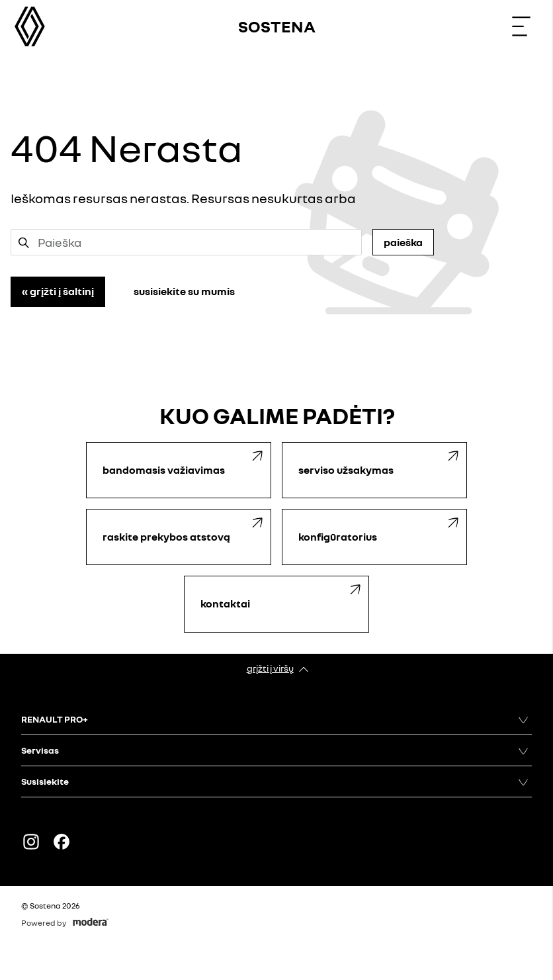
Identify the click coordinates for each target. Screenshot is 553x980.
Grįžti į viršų (270, 668)
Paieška (403, 242)
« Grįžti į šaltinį (58, 291)
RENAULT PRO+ (55, 719)
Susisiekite (45, 781)
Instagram (31, 842)
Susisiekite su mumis (184, 291)
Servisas (40, 750)
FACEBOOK (62, 842)
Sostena (277, 26)
